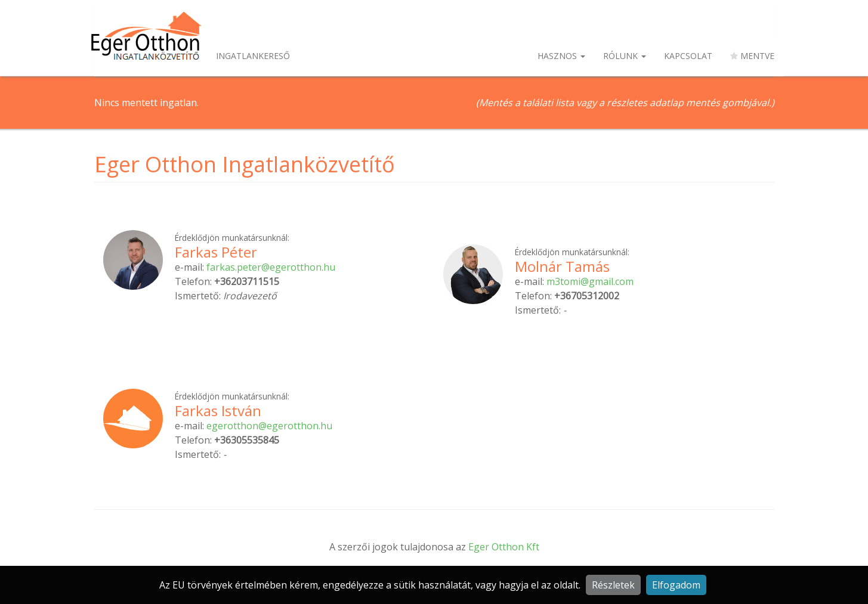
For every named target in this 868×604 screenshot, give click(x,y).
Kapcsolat (688, 56)
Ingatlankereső (253, 56)
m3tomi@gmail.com (590, 281)
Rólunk (625, 56)
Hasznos (561, 56)
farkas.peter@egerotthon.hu (271, 267)
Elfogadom (676, 585)
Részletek (613, 585)
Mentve (752, 56)
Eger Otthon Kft (504, 547)
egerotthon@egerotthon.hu (269, 426)
